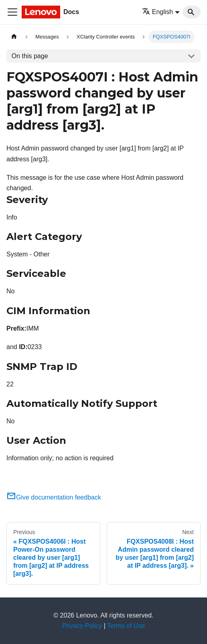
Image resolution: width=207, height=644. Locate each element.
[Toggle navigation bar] (12, 12)
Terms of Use (126, 626)
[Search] (192, 12)
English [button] (157, 12)
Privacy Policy (82, 626)
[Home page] (14, 37)
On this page (30, 56)
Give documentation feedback (54, 497)
